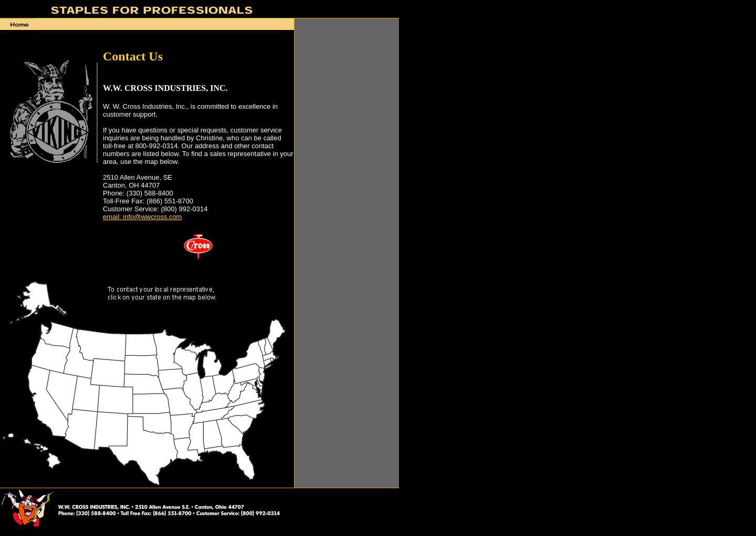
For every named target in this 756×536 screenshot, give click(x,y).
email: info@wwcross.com (142, 217)
